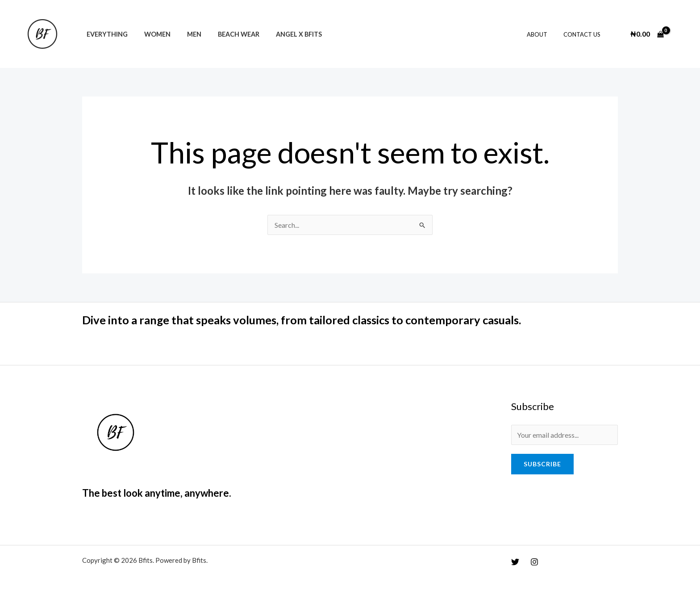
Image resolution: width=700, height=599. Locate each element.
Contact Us (584, 34)
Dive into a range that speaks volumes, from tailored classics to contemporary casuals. (308, 320)
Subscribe (542, 464)
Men (185, 34)
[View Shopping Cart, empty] (647, 34)
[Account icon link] (680, 34)
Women (152, 34)
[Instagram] (534, 562)
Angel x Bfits (282, 34)
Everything (105, 34)
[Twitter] (515, 562)
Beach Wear (226, 34)
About (544, 34)
